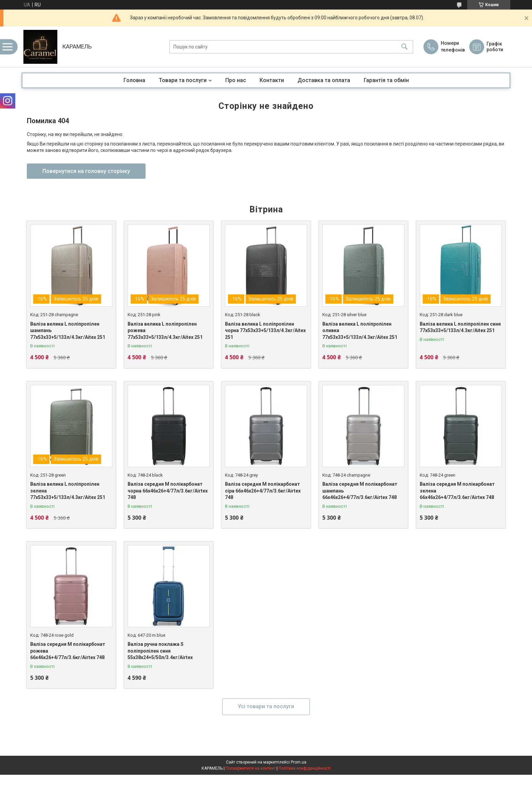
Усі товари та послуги (266, 706)
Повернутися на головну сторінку (86, 171)
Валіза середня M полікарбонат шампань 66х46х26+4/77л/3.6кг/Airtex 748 (360, 491)
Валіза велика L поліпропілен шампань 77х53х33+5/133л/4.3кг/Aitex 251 (68, 331)
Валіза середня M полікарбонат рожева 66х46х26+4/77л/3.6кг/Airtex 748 (68, 651)
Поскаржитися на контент (251, 768)
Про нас (236, 80)
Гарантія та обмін (386, 80)
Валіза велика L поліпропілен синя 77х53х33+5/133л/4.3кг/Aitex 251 (460, 327)
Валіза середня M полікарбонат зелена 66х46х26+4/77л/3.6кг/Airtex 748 (457, 491)
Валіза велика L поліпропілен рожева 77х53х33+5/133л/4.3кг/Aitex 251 (165, 331)
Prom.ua (299, 762)
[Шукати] (404, 47)
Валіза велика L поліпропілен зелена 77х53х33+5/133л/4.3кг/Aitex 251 (68, 491)
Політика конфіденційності (305, 768)
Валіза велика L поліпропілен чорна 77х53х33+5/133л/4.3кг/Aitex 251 (265, 331)
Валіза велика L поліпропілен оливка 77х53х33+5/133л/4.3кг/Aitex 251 (360, 331)
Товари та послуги (183, 80)
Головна (134, 80)
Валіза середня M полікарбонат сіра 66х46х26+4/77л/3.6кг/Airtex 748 (263, 491)
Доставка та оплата (324, 80)
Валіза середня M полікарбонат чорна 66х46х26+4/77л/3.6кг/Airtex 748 (168, 491)
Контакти (272, 80)
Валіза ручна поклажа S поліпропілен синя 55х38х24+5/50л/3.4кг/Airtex (160, 651)
